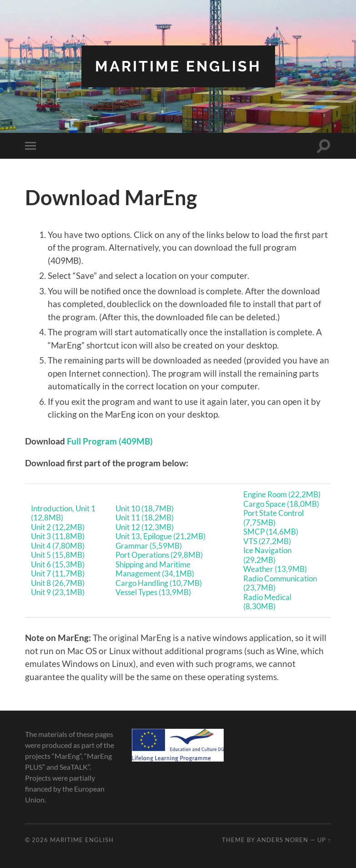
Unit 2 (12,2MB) (58, 527)
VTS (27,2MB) (267, 541)
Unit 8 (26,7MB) (58, 583)
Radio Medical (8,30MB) (267, 602)
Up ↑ (324, 840)
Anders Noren (283, 840)
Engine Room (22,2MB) (282, 494)
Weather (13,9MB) (275, 569)
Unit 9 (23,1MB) (58, 592)
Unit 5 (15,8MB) (58, 555)
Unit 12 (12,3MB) (145, 527)
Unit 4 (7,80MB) (58, 546)
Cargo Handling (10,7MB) (159, 583)
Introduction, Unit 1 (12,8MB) (63, 513)
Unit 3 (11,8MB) (58, 536)
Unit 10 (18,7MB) (145, 508)
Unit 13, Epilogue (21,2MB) (160, 536)
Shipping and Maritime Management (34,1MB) (155, 569)
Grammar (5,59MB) (149, 546)
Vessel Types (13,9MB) (153, 592)
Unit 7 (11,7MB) (58, 573)
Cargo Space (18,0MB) (281, 504)
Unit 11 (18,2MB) (145, 517)
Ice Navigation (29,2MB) (267, 555)
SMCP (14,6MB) (271, 532)
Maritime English (178, 66)
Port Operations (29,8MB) (159, 555)
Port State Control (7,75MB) (273, 518)
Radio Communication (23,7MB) (280, 583)
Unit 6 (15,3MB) (58, 564)
